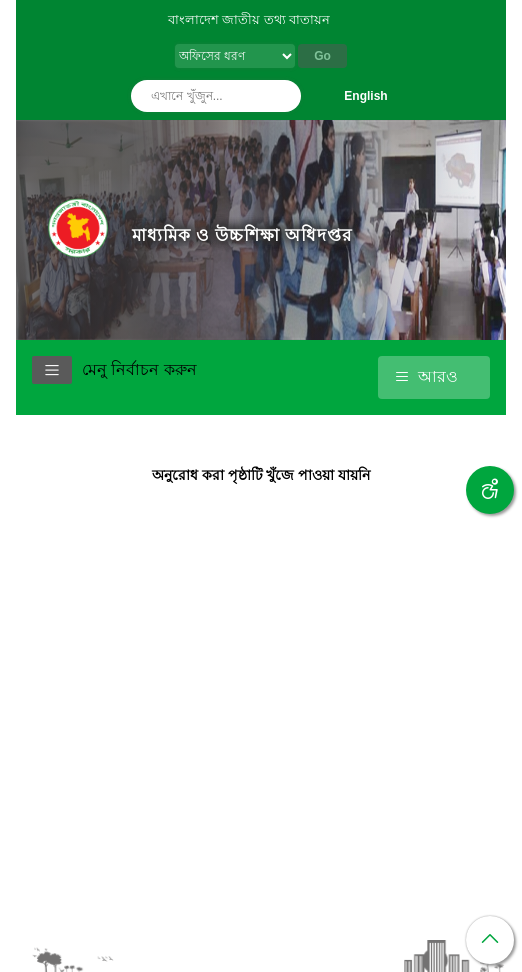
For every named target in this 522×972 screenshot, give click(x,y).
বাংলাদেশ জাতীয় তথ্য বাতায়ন (249, 19)
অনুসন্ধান (281, 96)
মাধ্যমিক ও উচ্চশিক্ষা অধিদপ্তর (242, 235)
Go (322, 56)
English (365, 96)
